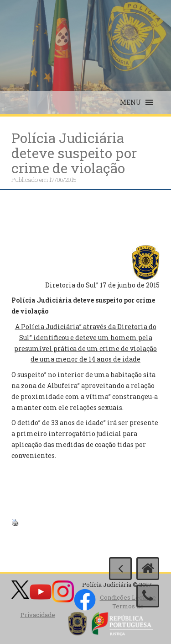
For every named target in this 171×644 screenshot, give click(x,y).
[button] (131, 102)
